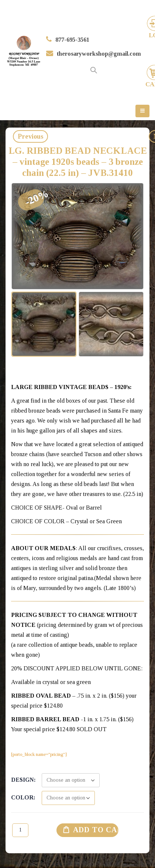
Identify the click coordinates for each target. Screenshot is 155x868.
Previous (31, 136)
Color (22, 797)
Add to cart (96, 830)
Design (23, 780)
